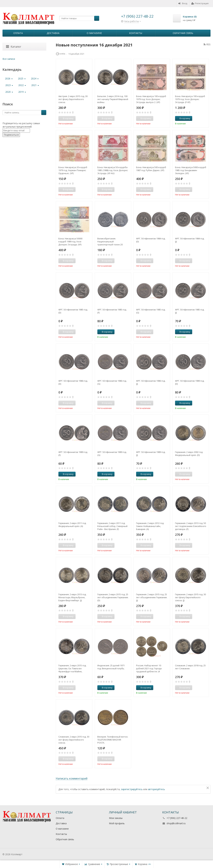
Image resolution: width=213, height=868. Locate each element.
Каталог (14, 47)
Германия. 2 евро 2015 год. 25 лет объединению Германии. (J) (152, 597)
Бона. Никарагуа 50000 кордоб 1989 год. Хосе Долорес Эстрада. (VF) (70, 242)
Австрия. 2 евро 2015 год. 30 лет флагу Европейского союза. (73, 99)
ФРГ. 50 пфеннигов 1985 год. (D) (73, 311)
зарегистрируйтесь (132, 789)
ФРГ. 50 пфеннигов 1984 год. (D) (151, 240)
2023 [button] (9, 85)
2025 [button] (22, 78)
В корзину (183, 118)
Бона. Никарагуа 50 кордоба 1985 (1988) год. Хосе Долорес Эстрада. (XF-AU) (113, 170)
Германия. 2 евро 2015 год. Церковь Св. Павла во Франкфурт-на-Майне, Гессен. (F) (72, 668)
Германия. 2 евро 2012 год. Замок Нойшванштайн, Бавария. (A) (150, 526)
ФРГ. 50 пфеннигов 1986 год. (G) (112, 382)
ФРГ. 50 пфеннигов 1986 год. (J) (151, 382)
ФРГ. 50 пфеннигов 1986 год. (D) (73, 382)
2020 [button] (9, 92)
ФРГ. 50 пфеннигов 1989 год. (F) (73, 454)
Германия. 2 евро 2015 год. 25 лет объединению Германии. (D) (113, 597)
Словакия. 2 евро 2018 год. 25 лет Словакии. (190, 667)
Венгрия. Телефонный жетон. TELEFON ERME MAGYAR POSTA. (113, 740)
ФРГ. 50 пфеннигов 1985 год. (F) (112, 311)
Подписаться (11, 135)
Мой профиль (117, 823)
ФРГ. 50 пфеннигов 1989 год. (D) (190, 382)
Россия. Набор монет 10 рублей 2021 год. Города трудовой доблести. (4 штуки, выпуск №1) (149, 668)
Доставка (53, 33)
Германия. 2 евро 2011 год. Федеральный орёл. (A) (72, 525)
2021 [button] (35, 85)
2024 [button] (35, 78)
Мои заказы (116, 818)
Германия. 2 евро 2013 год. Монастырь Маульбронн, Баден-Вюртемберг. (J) (72, 597)
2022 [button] (22, 85)
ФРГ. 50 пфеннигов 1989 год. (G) (112, 454)
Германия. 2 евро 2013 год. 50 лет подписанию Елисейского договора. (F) (191, 526)
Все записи (9, 59)
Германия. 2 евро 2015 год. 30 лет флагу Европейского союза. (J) (190, 597)
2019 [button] (22, 92)
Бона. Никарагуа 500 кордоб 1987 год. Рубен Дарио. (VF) (151, 169)
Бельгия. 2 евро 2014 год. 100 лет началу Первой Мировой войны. (113, 99)
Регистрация (200, 3)
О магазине (94, 33)
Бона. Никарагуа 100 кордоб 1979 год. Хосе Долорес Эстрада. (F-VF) (190, 99)
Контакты (136, 33)
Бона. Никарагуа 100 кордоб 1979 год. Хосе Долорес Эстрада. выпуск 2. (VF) (151, 99)
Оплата (18, 33)
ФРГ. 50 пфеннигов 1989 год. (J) (151, 454)
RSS (207, 44)
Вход (183, 3)
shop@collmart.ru (176, 823)
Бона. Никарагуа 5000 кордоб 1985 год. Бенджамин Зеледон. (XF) (191, 170)
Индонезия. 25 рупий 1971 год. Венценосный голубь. (111, 667)
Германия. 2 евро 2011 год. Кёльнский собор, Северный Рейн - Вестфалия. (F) (112, 526)
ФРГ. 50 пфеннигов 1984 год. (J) (190, 240)
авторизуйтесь (156, 789)
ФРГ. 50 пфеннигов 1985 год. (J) (190, 311)
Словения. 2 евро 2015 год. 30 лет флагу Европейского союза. (74, 740)
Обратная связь (183, 33)
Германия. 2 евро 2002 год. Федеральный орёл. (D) (189, 454)
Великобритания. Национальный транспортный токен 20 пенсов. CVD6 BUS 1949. (110, 242)
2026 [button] (9, 78)
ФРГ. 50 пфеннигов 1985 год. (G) (151, 311)
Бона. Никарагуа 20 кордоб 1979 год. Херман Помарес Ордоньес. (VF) (73, 170)
